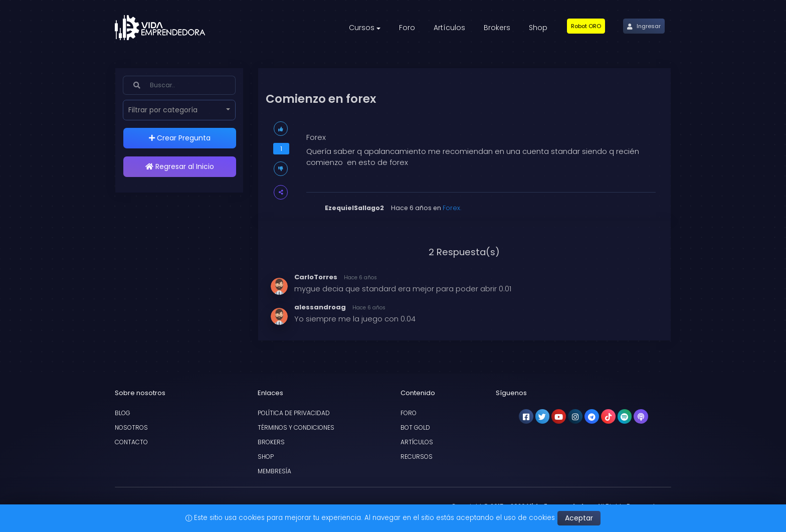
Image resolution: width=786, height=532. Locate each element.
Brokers (271, 442)
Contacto (131, 442)
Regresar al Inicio (180, 166)
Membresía (274, 471)
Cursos (362, 28)
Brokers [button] (497, 28)
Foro (409, 413)
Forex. (452, 208)
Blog (123, 413)
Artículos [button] (449, 28)
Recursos (417, 457)
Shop (266, 457)
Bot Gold (415, 427)
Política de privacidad (294, 413)
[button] (586, 26)
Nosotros (131, 427)
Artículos (417, 442)
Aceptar (579, 518)
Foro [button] (407, 28)
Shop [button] (538, 28)
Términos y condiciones (296, 427)
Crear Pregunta (180, 138)
